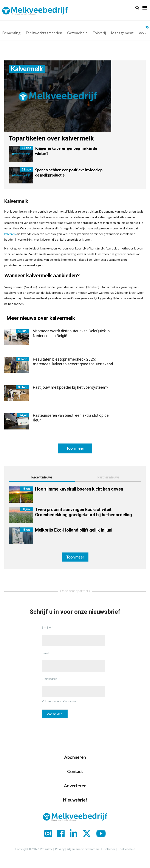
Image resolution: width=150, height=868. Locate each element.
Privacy (60, 849)
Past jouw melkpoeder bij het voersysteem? (71, 387)
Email (45, 653)
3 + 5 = (46, 627)
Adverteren (75, 786)
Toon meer (75, 448)
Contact (75, 771)
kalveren (10, 234)
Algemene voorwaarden (83, 849)
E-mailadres (49, 679)
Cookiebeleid (126, 849)
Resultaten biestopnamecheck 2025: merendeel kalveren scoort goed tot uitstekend (73, 362)
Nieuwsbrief (75, 800)
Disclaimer (108, 849)
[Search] (137, 8)
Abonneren (75, 757)
